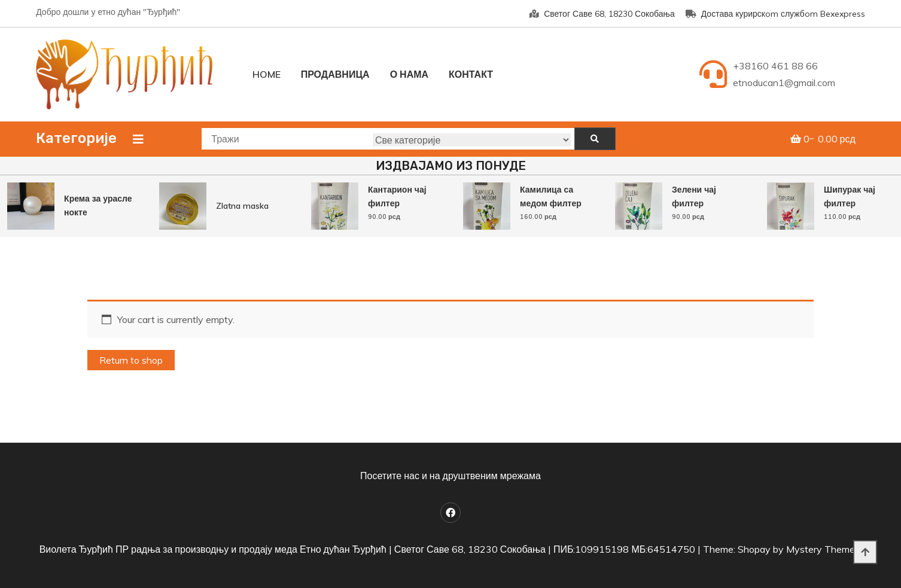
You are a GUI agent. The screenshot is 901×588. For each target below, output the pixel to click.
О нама (409, 74)
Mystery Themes (823, 549)
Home (267, 74)
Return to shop (131, 360)
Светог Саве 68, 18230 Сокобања (602, 14)
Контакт (471, 74)
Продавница (335, 74)
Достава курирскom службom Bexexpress (775, 14)
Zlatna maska (242, 206)
